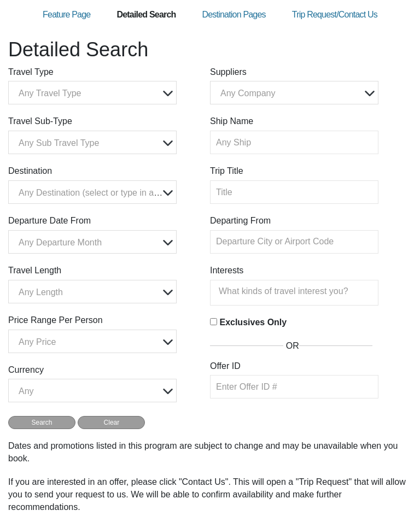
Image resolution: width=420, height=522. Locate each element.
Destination (30, 171)
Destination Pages (234, 14)
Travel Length (35, 270)
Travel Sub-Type (40, 121)
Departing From (240, 221)
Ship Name (232, 121)
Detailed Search (146, 14)
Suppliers (228, 72)
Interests (227, 270)
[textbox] (95, 93)
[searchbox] (297, 291)
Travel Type (31, 72)
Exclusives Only (253, 322)
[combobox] (92, 93)
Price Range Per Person (56, 320)
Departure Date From (49, 221)
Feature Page (66, 14)
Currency (26, 370)
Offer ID (225, 366)
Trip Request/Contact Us (335, 14)
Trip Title (227, 171)
